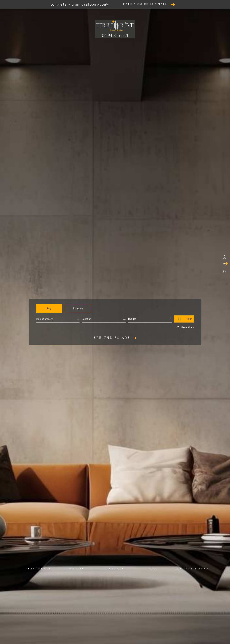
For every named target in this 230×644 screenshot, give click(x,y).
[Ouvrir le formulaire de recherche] (184, 319)
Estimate (78, 309)
